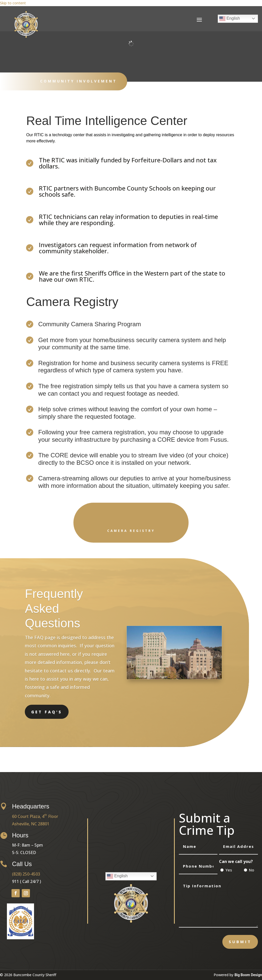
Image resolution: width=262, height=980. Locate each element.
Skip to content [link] (13, 3)
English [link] (230, 19)
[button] (199, 19)
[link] (26, 37)
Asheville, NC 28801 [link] (31, 824)
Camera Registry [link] (131, 531)
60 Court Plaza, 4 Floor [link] (35, 816)
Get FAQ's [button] (47, 712)
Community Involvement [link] (79, 81)
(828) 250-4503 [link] (26, 874)
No (252, 870)
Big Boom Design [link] (248, 975)
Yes (229, 870)
